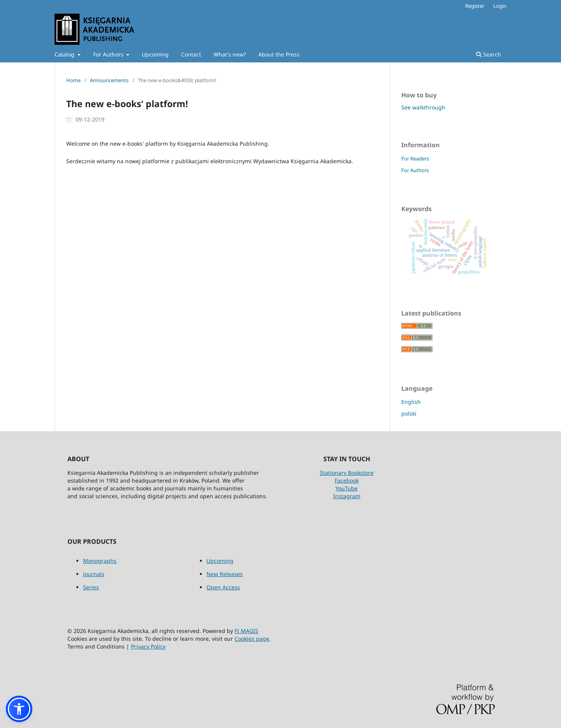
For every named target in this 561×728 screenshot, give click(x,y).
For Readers (415, 159)
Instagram (347, 496)
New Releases (225, 574)
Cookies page (252, 639)
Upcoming (155, 54)
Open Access (223, 587)
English (411, 402)
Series (91, 587)
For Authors (109, 54)
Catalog (65, 54)
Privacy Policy (148, 646)
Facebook (347, 480)
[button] (19, 709)
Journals (94, 574)
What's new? (230, 54)
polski (409, 413)
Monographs (100, 561)
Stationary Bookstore (347, 473)
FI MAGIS (246, 631)
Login (500, 6)
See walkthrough (423, 107)
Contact (191, 54)
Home (73, 80)
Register (475, 6)
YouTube (347, 488)
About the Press (279, 54)
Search (489, 54)
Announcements (109, 80)
